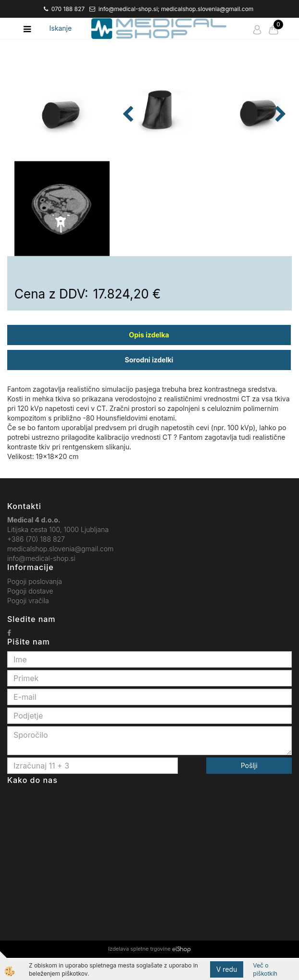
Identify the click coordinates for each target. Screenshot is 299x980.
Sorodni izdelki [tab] (149, 381)
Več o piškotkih (265, 969)
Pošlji (249, 788)
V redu (227, 969)
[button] (280, 175)
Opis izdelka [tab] (149, 356)
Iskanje (61, 28)
